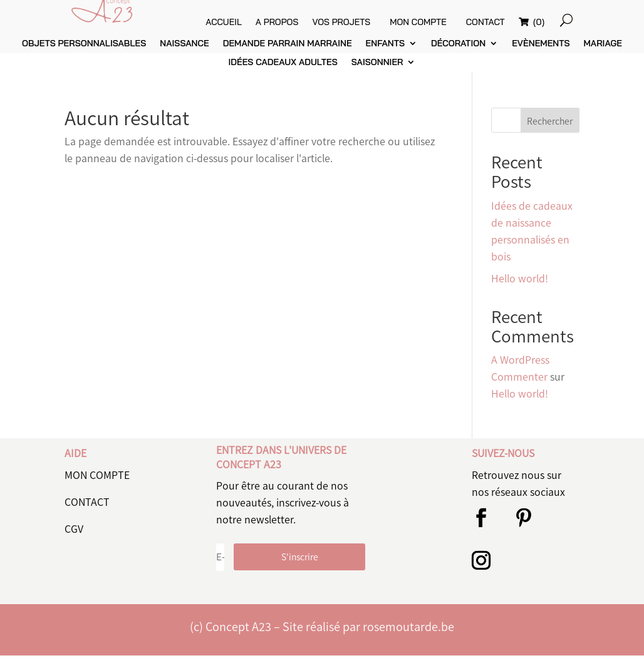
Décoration (458, 52)
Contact (515, 22)
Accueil (247, 22)
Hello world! (520, 286)
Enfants (385, 52)
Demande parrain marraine (288, 52)
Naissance (184, 52)
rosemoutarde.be (408, 634)
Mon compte (442, 22)
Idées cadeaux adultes (283, 71)
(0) (567, 22)
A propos (301, 22)
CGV (74, 537)
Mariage (603, 52)
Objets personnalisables (84, 52)
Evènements (541, 52)
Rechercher (550, 129)
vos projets (366, 22)
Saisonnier (377, 71)
